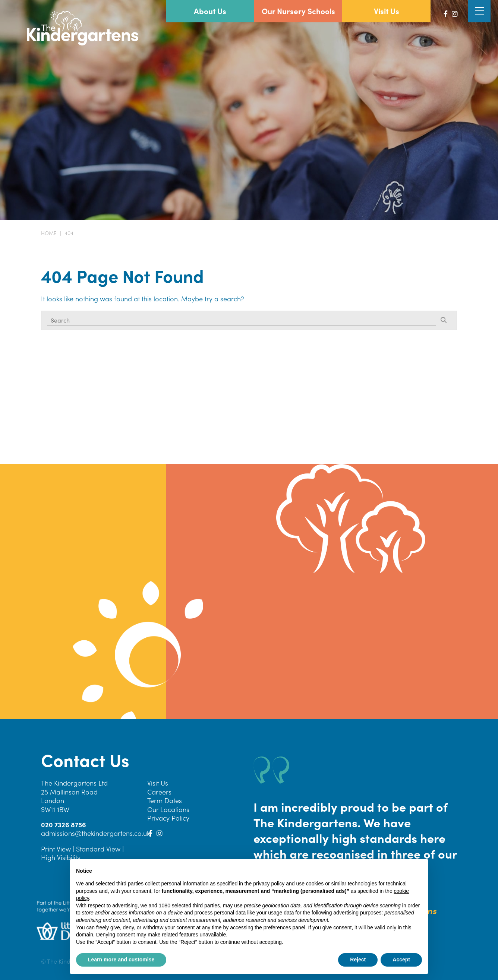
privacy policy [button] (269, 884)
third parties (206, 906)
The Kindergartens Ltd (74, 783)
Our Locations (168, 809)
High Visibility (61, 857)
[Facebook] (446, 14)
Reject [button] (358, 960)
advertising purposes (357, 913)
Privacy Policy (168, 818)
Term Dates (165, 800)
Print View (56, 849)
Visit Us (158, 783)
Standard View (98, 849)
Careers (159, 792)
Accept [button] (401, 960)
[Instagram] (455, 14)
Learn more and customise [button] (121, 960)
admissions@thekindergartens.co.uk (95, 833)
